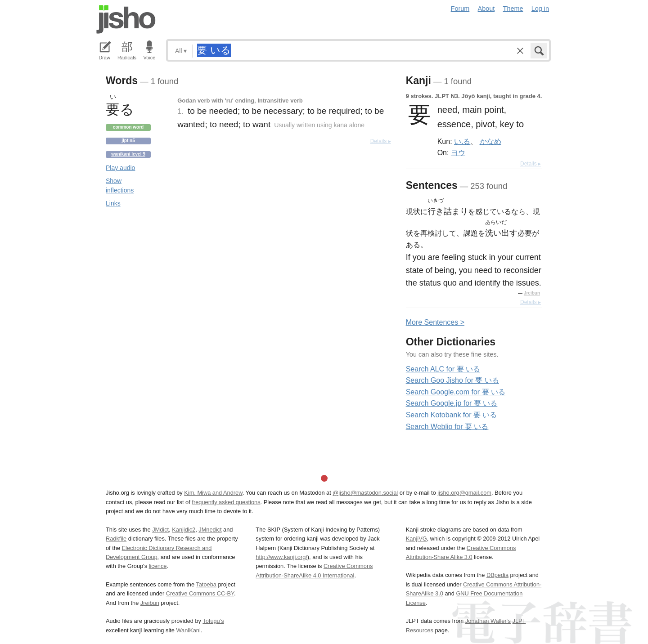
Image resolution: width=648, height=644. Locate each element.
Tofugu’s (213, 621)
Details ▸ (381, 141)
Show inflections (120, 186)
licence (158, 566)
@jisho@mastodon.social (365, 493)
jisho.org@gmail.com (464, 493)
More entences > (435, 322)
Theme (513, 9)
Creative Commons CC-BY (200, 593)
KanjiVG (416, 539)
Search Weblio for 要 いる (447, 427)
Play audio (120, 168)
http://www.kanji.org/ (281, 557)
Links (113, 203)
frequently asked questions (226, 502)
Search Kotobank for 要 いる (452, 415)
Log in (540, 9)
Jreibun (532, 293)
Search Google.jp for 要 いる (452, 403)
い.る (462, 141)
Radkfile (116, 539)
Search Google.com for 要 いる (456, 392)
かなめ (490, 141)
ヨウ (458, 152)
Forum (460, 9)
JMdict (160, 530)
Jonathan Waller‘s (488, 621)
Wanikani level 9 (128, 154)
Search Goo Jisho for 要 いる (452, 380)
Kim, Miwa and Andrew (213, 493)
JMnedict (210, 530)
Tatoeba (206, 584)
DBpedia (497, 575)
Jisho (126, 19)
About (486, 9)
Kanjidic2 (184, 530)
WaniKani (189, 630)
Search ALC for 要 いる (443, 369)
